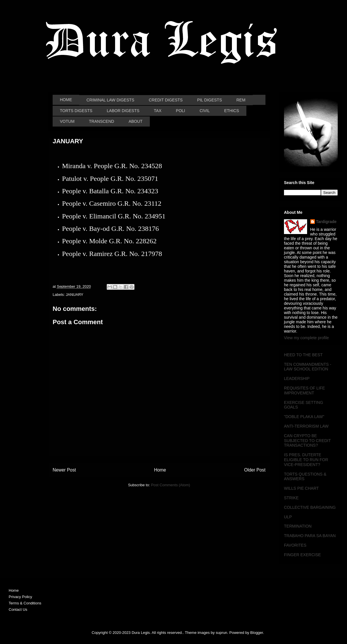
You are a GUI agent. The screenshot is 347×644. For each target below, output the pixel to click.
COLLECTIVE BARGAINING (310, 507)
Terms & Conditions (25, 603)
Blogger (256, 633)
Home (160, 470)
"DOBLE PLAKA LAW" (304, 417)
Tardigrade (326, 222)
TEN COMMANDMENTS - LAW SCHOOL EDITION (308, 367)
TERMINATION (298, 526)
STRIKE (291, 498)
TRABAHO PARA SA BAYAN (310, 536)
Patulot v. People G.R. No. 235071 (110, 179)
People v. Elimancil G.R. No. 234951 (114, 216)
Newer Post (64, 470)
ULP (288, 517)
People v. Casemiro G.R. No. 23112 (112, 203)
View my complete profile (306, 338)
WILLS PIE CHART (301, 488)
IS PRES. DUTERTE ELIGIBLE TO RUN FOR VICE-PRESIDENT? (306, 460)
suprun (222, 633)
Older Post (255, 470)
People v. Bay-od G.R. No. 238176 (111, 229)
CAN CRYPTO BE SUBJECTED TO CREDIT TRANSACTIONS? (307, 441)
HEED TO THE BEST (303, 355)
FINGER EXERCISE (302, 555)
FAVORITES (295, 545)
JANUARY (75, 295)
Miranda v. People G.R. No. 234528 (112, 166)
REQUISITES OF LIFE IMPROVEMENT (304, 390)
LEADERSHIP (297, 378)
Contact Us (18, 609)
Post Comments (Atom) (170, 485)
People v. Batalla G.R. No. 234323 (110, 191)
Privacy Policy (20, 597)
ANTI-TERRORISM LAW (306, 426)
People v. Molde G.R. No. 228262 (109, 241)
